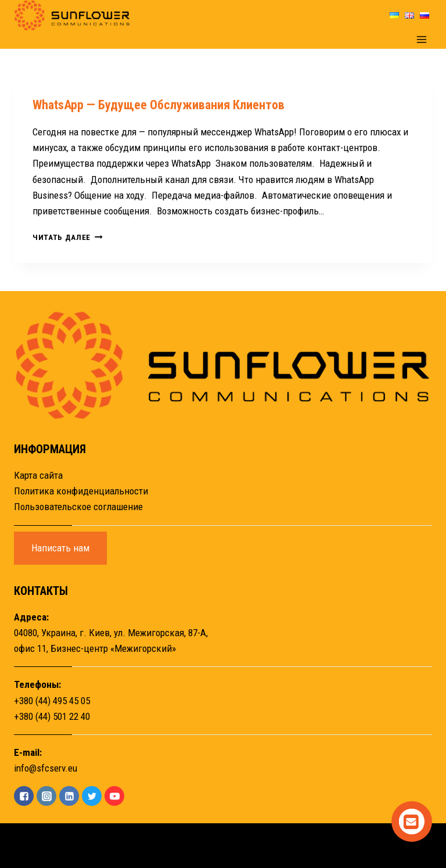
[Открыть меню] (421, 40)
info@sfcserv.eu (46, 768)
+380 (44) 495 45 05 (52, 701)
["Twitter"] (92, 796)
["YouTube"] (114, 796)
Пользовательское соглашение (78, 507)
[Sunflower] (72, 15)
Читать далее (68, 237)
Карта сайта (38, 475)
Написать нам (60, 548)
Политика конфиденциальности (81, 491)
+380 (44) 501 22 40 (52, 716)
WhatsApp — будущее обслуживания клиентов (159, 105)
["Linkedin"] (69, 796)
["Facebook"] (24, 796)
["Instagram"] (46, 796)
